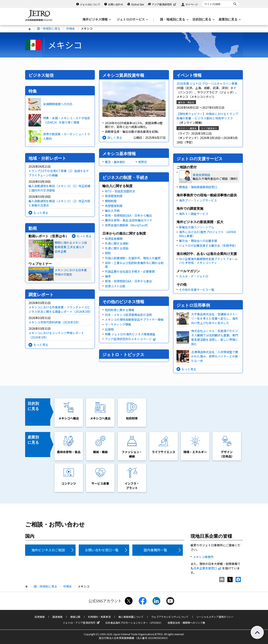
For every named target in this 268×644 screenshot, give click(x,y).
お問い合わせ (116, 4)
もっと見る (41, 213)
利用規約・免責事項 (99, 617)
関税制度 (111, 201)
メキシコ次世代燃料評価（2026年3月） (55, 322)
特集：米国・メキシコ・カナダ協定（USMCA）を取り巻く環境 (67, 120)
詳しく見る (115, 138)
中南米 (71, 28)
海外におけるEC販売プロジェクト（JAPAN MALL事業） (207, 234)
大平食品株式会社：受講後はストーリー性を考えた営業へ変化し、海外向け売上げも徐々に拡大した (215, 318)
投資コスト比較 (115, 286)
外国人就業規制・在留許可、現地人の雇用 (133, 258)
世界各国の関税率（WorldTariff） (127, 225)
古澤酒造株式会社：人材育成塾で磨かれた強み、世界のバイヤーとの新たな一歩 (215, 356)
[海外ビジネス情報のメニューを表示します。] (96, 20)
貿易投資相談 (201, 175)
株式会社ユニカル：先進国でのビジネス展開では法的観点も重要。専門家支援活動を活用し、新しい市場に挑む (215, 337)
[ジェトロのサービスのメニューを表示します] (132, 20)
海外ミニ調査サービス (194, 214)
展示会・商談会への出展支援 (198, 241)
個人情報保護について (131, 617)
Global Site (137, 4)
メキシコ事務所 (203, 557)
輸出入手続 (112, 211)
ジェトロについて (90, 4)
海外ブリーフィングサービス (198, 200)
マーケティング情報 (118, 324)
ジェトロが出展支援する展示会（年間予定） (208, 245)
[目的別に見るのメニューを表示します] (203, 20)
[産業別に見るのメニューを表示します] (229, 20)
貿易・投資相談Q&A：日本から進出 (128, 281)
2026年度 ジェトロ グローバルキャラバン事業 (207, 83)
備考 (108, 276)
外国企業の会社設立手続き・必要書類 (130, 271)
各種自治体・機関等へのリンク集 (186, 623)
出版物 (109, 329)
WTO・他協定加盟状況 (120, 191)
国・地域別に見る (49, 28)
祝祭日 (143, 162)
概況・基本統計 (115, 162)
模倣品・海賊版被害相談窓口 (198, 187)
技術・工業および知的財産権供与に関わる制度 (134, 265)
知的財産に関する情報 (120, 310)
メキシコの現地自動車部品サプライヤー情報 (134, 319)
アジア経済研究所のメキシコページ (131, 339)
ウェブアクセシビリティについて (170, 617)
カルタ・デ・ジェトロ (194, 276)
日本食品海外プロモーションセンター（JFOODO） (134, 623)
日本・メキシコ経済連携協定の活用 (128, 315)
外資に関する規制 (117, 243)
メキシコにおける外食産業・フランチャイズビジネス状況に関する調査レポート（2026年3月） (61, 309)
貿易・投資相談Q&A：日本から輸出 (128, 215)
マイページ (192, 4)
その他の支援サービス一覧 (197, 290)
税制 (108, 253)
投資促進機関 (114, 239)
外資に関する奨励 (117, 248)
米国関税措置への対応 (58, 104)
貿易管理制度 (114, 196)
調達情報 (57, 617)
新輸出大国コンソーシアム (196, 227)
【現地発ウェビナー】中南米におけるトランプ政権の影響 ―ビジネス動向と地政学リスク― (207, 118)
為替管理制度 (114, 206)
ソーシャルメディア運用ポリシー (215, 617)
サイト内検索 (202, 1)
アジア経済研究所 (164, 4)
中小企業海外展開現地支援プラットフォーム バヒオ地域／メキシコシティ (208, 261)
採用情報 (40, 617)
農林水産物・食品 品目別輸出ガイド (129, 220)
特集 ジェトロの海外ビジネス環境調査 (130, 334)
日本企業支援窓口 (207, 568)
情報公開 (75, 617)
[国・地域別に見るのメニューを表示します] (174, 20)
